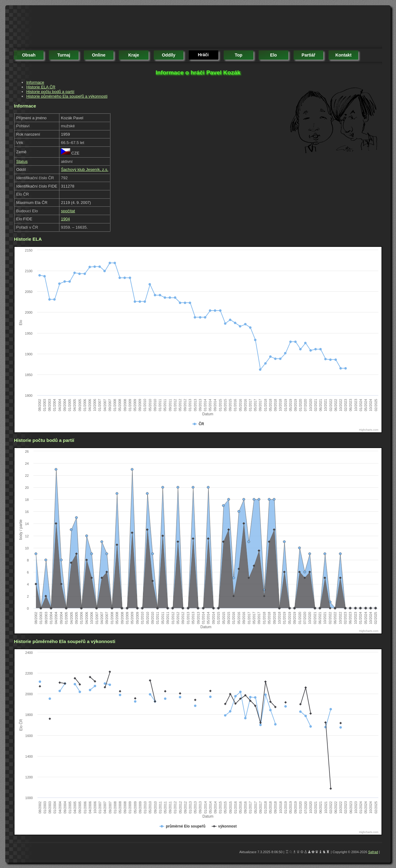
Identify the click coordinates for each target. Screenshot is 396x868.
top (239, 55)
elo (273, 55)
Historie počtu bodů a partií (50, 92)
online (99, 55)
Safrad (373, 852)
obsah (29, 55)
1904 (65, 219)
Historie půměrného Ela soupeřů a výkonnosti (67, 96)
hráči (203, 55)
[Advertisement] (127, 28)
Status (22, 161)
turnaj (64, 55)
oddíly (169, 55)
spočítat (68, 211)
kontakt (343, 55)
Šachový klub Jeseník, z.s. (85, 169)
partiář (308, 55)
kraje (133, 55)
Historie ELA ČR (41, 87)
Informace (35, 82)
